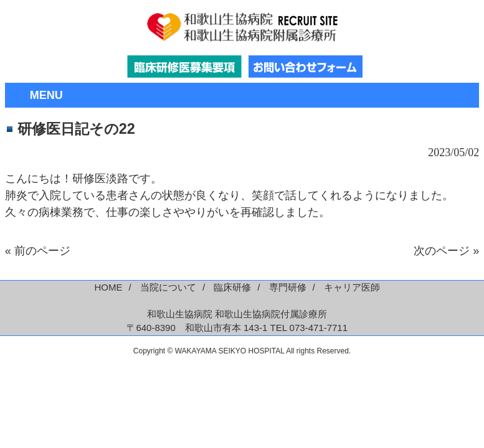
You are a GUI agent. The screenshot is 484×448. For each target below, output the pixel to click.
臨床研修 (232, 287)
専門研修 (288, 287)
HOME (109, 287)
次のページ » (446, 251)
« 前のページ (38, 251)
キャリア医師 (352, 287)
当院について (168, 287)
